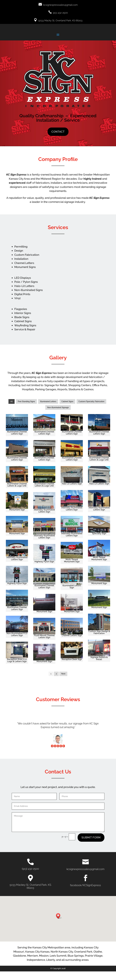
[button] (59, 925)
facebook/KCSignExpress (85, 894)
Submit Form (91, 846)
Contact (58, 140)
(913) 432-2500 (30, 877)
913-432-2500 (60, 13)
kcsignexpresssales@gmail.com (60, 5)
